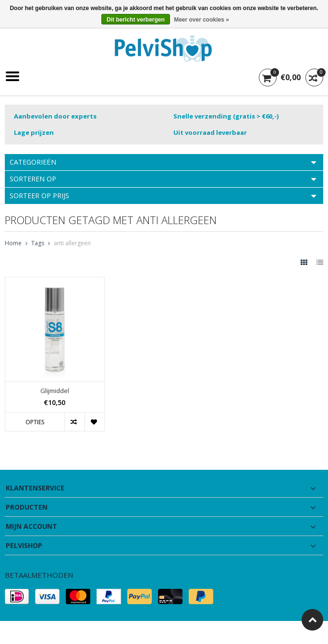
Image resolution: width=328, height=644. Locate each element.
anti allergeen (72, 243)
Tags (38, 243)
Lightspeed (193, 632)
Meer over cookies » (201, 20)
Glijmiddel (55, 391)
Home (13, 243)
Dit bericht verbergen (136, 20)
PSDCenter (125, 632)
